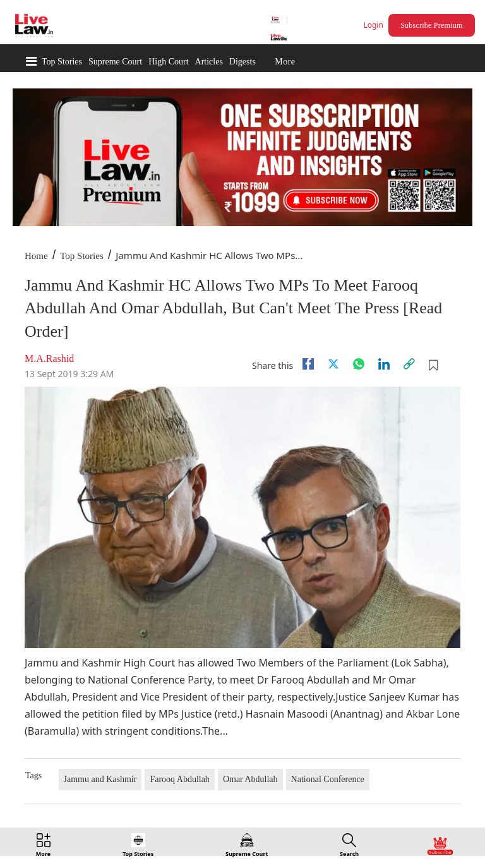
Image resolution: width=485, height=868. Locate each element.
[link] (409, 364)
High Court (168, 62)
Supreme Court (115, 62)
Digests (242, 62)
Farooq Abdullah (180, 779)
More (285, 62)
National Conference (328, 779)
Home (36, 256)
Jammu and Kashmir (100, 779)
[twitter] (333, 364)
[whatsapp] (359, 364)
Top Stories (62, 62)
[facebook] (308, 364)
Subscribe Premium (431, 25)
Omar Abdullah (250, 779)
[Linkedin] (384, 364)
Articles (209, 62)
